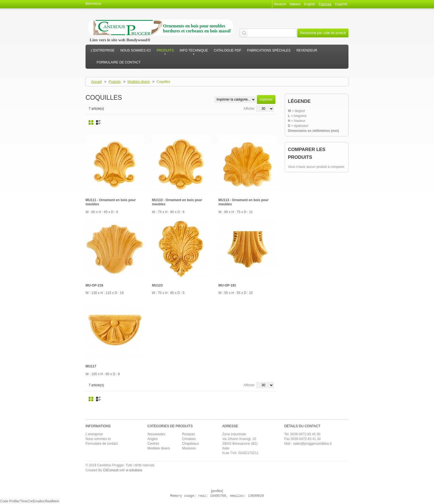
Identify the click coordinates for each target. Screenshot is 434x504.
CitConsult (111, 470)
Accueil (96, 82)
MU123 (157, 285)
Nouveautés (156, 434)
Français (325, 4)
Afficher (249, 109)
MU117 (91, 366)
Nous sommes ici (98, 439)
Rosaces (189, 434)
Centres (153, 444)
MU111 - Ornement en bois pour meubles (111, 202)
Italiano (295, 4)
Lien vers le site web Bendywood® (120, 40)
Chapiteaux (191, 444)
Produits (115, 82)
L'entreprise (94, 434)
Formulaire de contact (102, 444)
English (310, 4)
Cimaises (189, 439)
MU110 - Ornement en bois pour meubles (177, 202)
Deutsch (280, 4)
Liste (98, 122)
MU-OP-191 (227, 285)
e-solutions (134, 470)
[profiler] (217, 491)
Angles (153, 439)
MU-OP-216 (94, 285)
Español (341, 4)
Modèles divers (139, 82)
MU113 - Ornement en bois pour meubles (243, 202)
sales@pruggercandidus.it (312, 444)
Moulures (189, 448)
